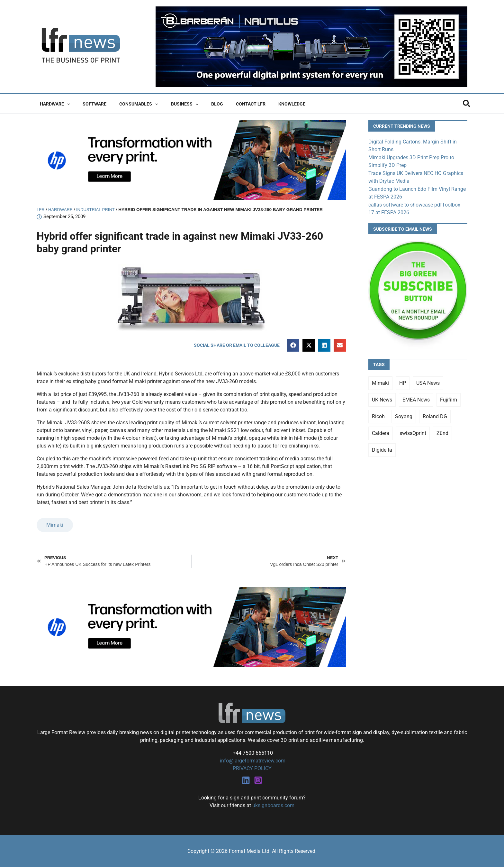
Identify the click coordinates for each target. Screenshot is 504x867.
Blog (200, 104)
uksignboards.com (273, 805)
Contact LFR (230, 104)
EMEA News (416, 398)
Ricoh (378, 415)
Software (89, 104)
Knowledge (267, 104)
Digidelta (382, 448)
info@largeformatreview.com (252, 761)
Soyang (404, 415)
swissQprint (413, 432)
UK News (382, 398)
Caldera (381, 432)
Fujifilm (449, 398)
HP (403, 381)
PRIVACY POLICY (252, 768)
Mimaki (55, 525)
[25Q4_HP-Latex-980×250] (191, 160)
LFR (41, 210)
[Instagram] (258, 780)
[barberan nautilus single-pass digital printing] (311, 46)
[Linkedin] (246, 780)
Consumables (129, 104)
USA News (428, 381)
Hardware (53, 104)
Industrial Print (98, 210)
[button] (65, 104)
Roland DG (435, 415)
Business (171, 104)
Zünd (442, 432)
